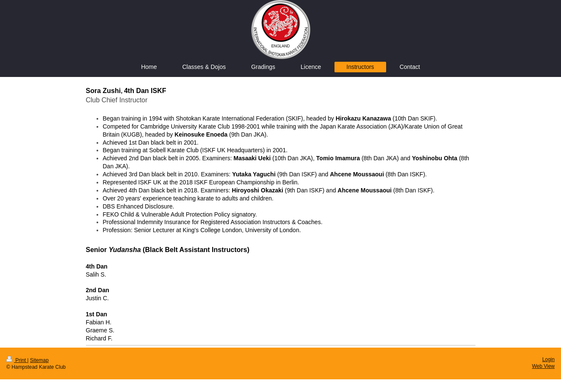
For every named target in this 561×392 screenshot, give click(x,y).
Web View (543, 366)
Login (549, 359)
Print (17, 360)
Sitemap (39, 360)
